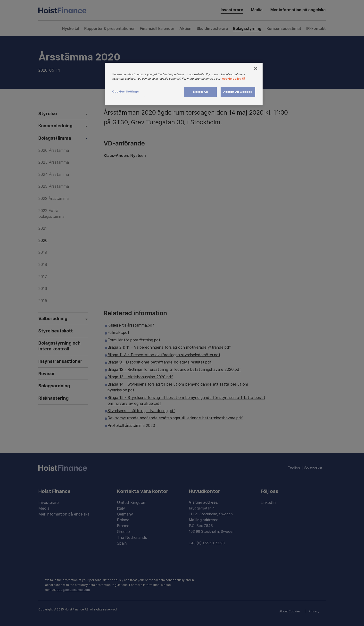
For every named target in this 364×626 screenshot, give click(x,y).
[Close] (256, 68)
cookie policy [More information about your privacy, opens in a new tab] (232, 79)
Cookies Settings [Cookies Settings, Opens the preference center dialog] (125, 92)
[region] (184, 84)
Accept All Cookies (238, 92)
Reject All (201, 92)
